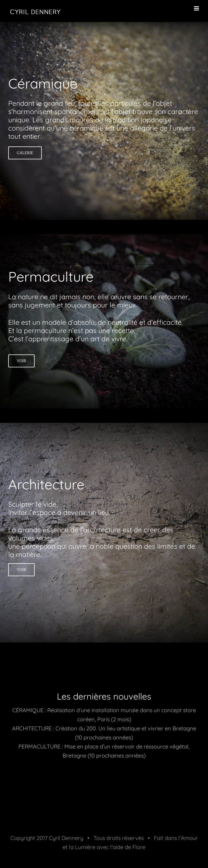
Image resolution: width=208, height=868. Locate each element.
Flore (139, 847)
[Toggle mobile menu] (197, 8)
